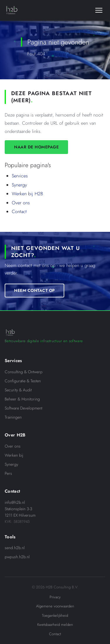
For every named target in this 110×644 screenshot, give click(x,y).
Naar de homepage (36, 147)
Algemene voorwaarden (55, 606)
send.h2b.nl (15, 548)
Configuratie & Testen (23, 381)
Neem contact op (34, 290)
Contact (19, 211)
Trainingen (13, 417)
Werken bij (14, 455)
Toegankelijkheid (55, 615)
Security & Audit (18, 390)
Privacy (55, 597)
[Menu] (99, 10)
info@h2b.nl (15, 502)
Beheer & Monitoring (22, 399)
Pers (8, 473)
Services (20, 176)
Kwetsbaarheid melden (55, 625)
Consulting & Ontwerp (24, 372)
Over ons (21, 203)
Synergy (19, 185)
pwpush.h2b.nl (17, 557)
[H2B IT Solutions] (12, 10)
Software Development (23, 408)
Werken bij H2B (27, 194)
